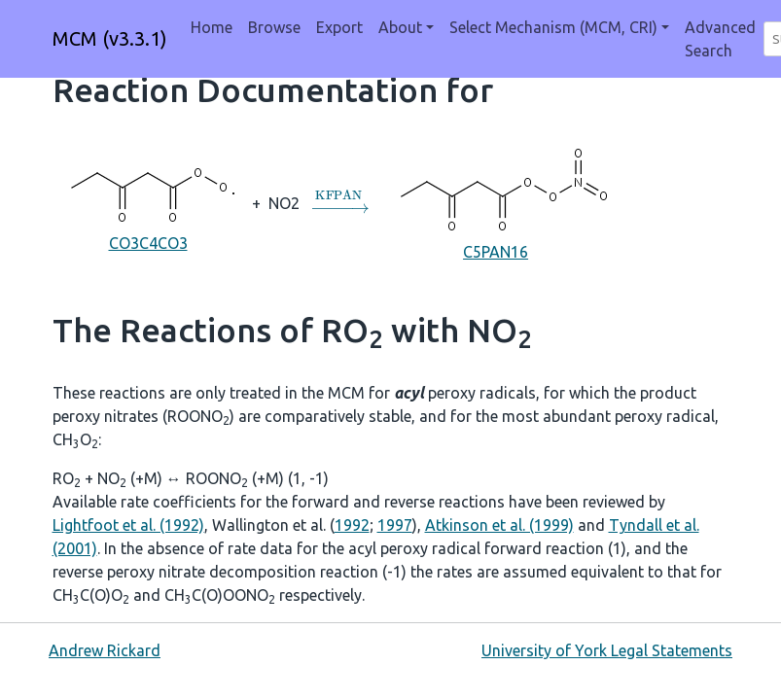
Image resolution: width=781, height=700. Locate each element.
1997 (395, 525)
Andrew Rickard (105, 650)
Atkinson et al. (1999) (499, 525)
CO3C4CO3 (148, 202)
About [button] (400, 27)
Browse (274, 27)
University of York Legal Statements (607, 650)
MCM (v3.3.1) (110, 38)
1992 (352, 525)
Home (212, 27)
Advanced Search (720, 39)
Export (339, 27)
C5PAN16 (496, 202)
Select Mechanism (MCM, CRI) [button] (553, 27)
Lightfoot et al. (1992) (128, 525)
